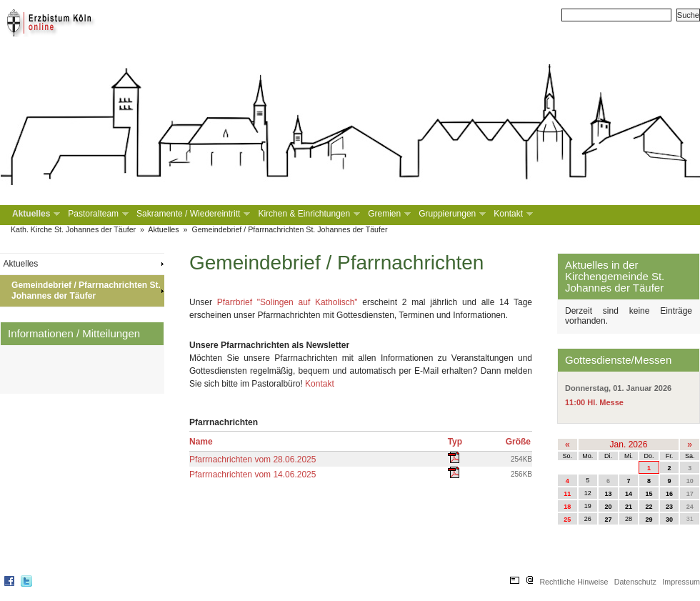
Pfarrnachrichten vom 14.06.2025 (252, 475)
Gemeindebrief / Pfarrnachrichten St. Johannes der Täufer (289, 229)
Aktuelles (35, 214)
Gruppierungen (451, 214)
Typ (455, 442)
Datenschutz (635, 582)
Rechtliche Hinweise (574, 582)
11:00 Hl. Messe (594, 402)
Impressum (681, 582)
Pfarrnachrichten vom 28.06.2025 (252, 460)
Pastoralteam (97, 214)
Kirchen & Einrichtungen (307, 214)
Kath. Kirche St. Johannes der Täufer (73, 229)
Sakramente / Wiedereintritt (192, 214)
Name (201, 442)
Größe (518, 442)
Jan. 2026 (629, 444)
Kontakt (512, 214)
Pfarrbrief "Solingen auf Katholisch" (287, 302)
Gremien (388, 214)
